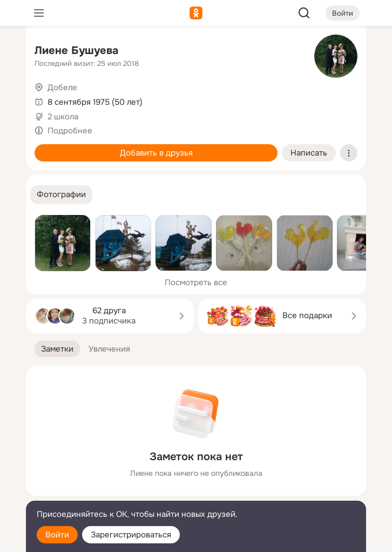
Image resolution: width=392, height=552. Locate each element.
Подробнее (70, 131)
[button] (61, 195)
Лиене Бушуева (76, 51)
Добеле (62, 87)
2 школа (63, 117)
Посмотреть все (196, 282)
